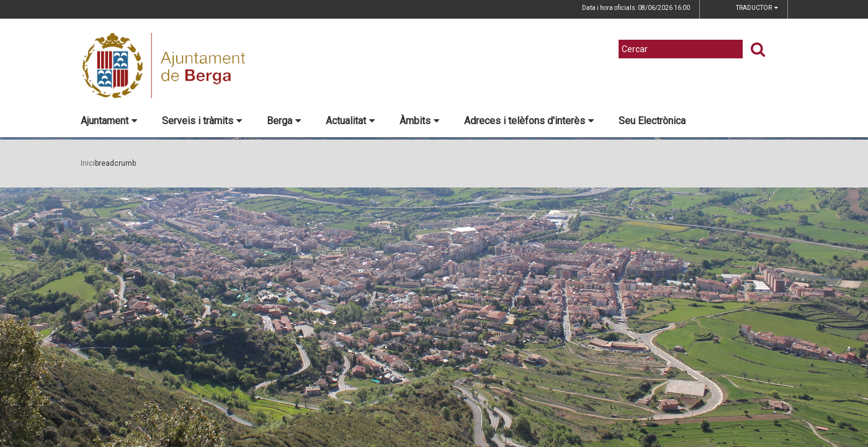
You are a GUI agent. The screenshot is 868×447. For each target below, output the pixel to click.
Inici (88, 163)
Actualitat (350, 121)
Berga (284, 121)
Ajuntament (109, 121)
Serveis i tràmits (202, 121)
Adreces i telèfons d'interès (529, 121)
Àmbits (419, 121)
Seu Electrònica (652, 121)
